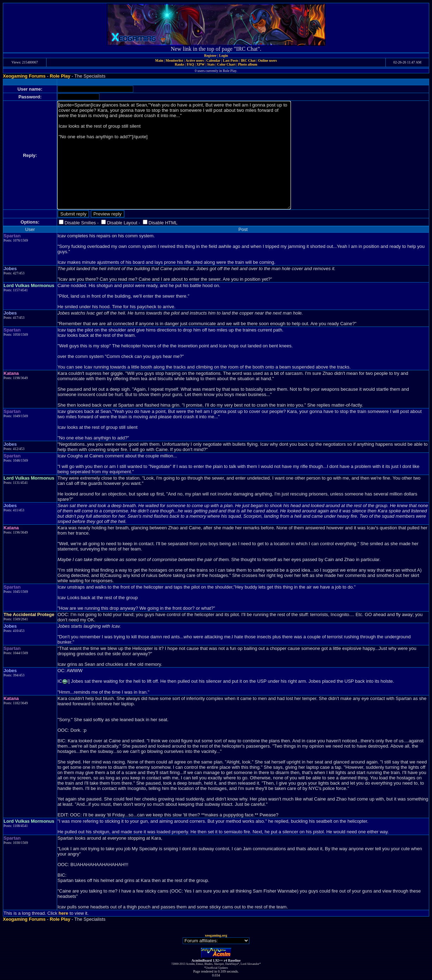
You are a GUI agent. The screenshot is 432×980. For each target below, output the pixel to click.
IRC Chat (248, 60)
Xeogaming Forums (24, 76)
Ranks (179, 64)
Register (211, 56)
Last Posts (231, 60)
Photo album (248, 64)
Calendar (213, 60)
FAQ (190, 64)
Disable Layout (122, 223)
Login (223, 56)
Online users (268, 60)
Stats (211, 64)
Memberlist (174, 60)
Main (159, 60)
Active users (195, 60)
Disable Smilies (80, 223)
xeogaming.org (216, 935)
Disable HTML (163, 223)
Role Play (60, 76)
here (63, 913)
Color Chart (226, 64)
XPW (200, 64)
